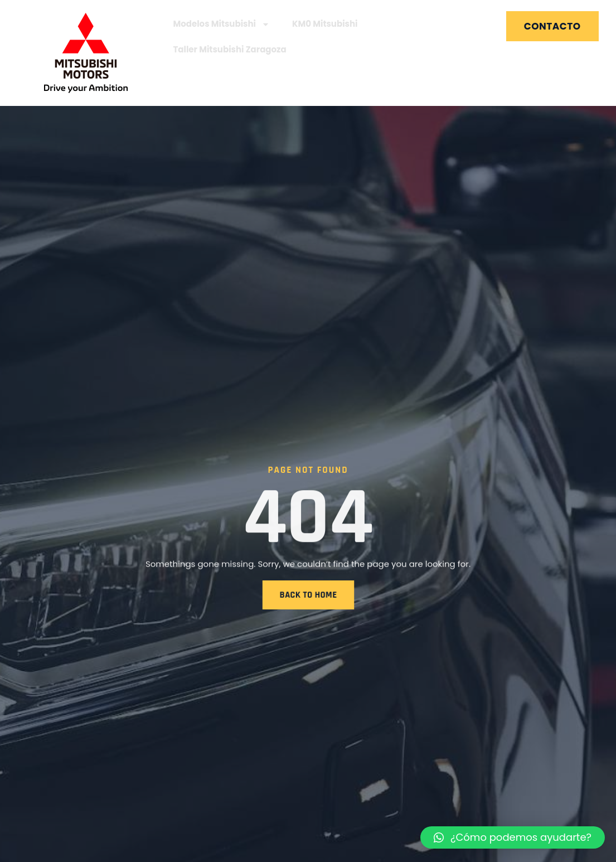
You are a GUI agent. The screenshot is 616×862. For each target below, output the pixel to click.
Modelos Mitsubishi (221, 24)
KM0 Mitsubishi (325, 24)
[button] (513, 837)
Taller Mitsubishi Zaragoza (229, 49)
